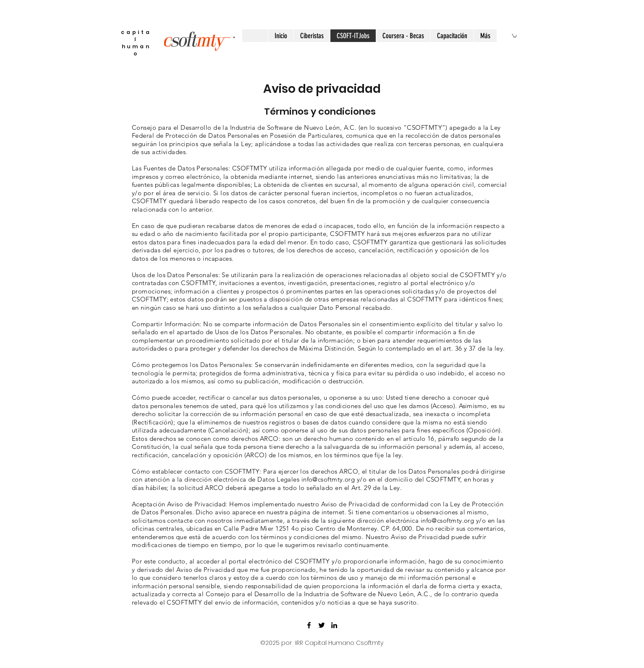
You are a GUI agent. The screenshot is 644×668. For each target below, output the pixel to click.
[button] (514, 36)
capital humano (136, 43)
